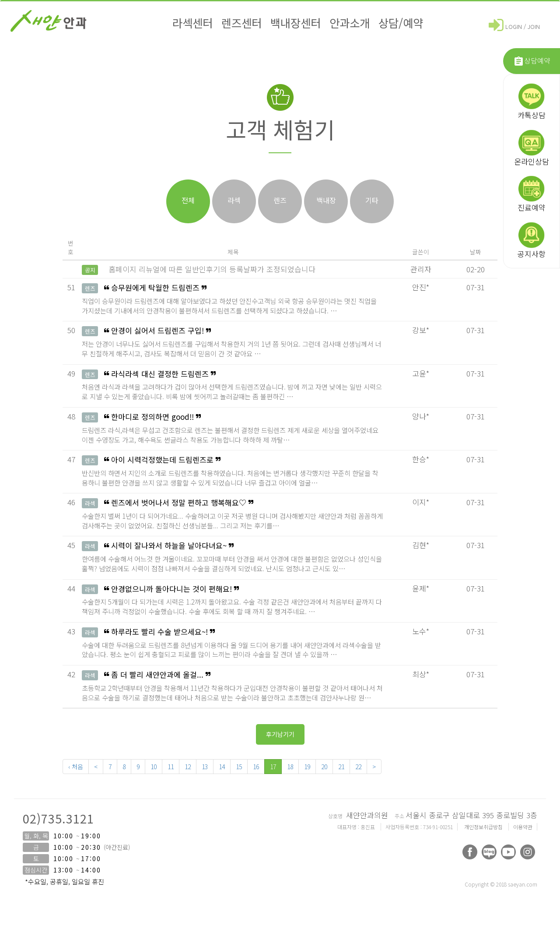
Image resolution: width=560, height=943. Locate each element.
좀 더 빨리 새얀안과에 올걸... (233, 687)
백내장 (326, 200)
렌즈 (280, 200)
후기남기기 (280, 734)
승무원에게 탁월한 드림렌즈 (233, 300)
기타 (372, 200)
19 (307, 767)
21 (341, 767)
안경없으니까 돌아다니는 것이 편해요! (233, 601)
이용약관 (523, 827)
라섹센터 (192, 23)
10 (154, 767)
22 (358, 767)
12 (188, 767)
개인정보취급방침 (484, 827)
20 (324, 767)
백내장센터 (296, 23)
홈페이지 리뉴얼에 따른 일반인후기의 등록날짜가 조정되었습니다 (212, 269)
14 (222, 767)
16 (256, 767)
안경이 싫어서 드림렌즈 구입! (233, 343)
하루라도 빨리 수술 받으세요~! (233, 644)
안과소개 (350, 23)
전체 (188, 200)
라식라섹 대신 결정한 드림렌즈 (233, 386)
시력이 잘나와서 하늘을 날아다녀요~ (233, 558)
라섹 (234, 200)
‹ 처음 (76, 767)
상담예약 (532, 61)
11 (171, 767)
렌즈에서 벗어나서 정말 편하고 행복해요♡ (233, 515)
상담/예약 (401, 23)
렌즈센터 (241, 23)
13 (205, 767)
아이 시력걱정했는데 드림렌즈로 (233, 472)
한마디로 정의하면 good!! (233, 429)
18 (290, 767)
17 (273, 767)
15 (239, 767)
